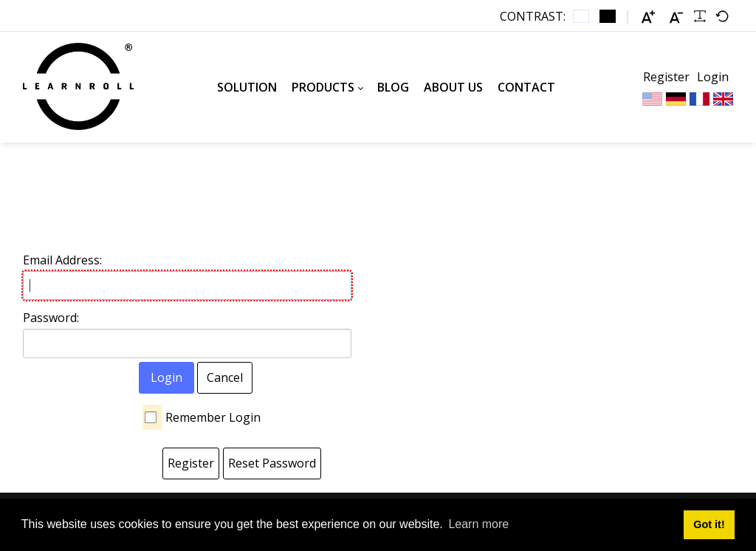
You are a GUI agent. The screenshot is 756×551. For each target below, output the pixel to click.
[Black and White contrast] (608, 16)
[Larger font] (648, 17)
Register (666, 77)
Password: (51, 318)
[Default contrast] (581, 16)
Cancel (225, 377)
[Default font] (722, 16)
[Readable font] (700, 16)
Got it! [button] (709, 524)
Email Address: (62, 260)
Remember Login (213, 417)
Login (713, 77)
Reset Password (272, 463)
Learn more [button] (478, 524)
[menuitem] (247, 87)
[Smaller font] (676, 17)
